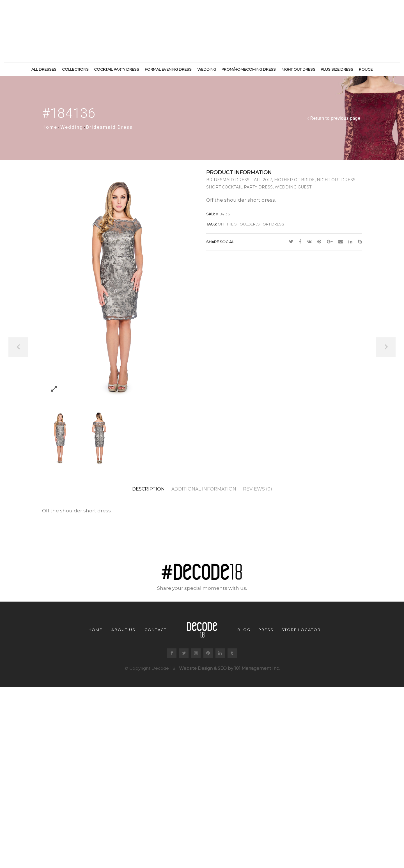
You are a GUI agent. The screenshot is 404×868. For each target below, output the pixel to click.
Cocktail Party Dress (117, 69)
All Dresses (44, 69)
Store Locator (301, 632)
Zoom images (54, 391)
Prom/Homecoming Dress (249, 69)
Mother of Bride (294, 182)
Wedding (207, 69)
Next (386, 347)
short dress (271, 227)
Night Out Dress (298, 69)
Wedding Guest (293, 190)
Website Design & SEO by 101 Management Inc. (229, 670)
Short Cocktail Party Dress (239, 190)
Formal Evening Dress (168, 69)
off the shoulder (237, 227)
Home (50, 129)
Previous (18, 347)
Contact (156, 632)
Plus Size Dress (337, 69)
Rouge (366, 69)
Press (266, 632)
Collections (75, 69)
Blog (244, 632)
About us (123, 632)
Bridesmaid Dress (109, 129)
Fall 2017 (262, 182)
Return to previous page (335, 121)
